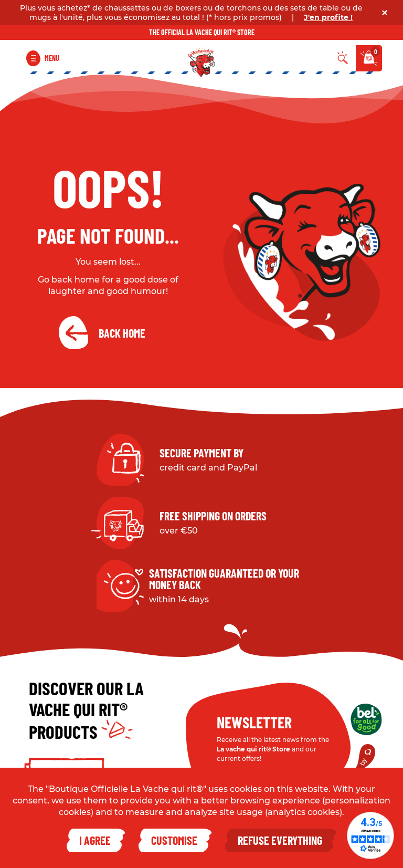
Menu (52, 58)
